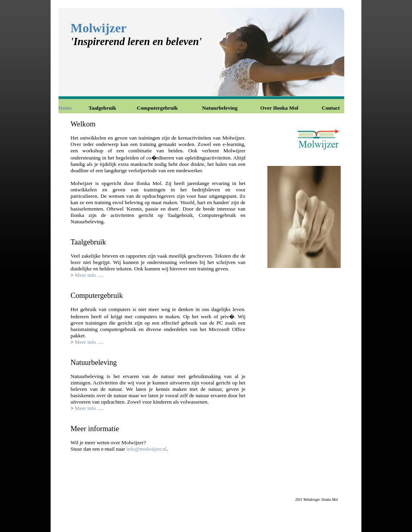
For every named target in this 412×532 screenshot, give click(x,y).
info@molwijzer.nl (146, 449)
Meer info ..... (89, 275)
